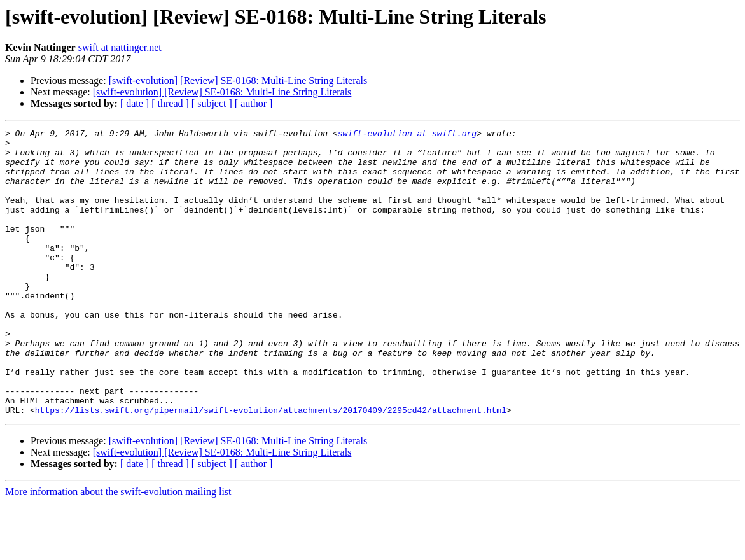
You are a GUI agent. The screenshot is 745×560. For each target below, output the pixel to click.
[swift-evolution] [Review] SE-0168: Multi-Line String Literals (238, 80)
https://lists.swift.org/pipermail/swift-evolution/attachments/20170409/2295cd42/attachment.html (271, 467)
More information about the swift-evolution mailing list (118, 549)
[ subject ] (212, 103)
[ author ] (254, 103)
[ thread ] (170, 103)
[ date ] (135, 103)
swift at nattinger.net (120, 47)
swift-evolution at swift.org (407, 135)
